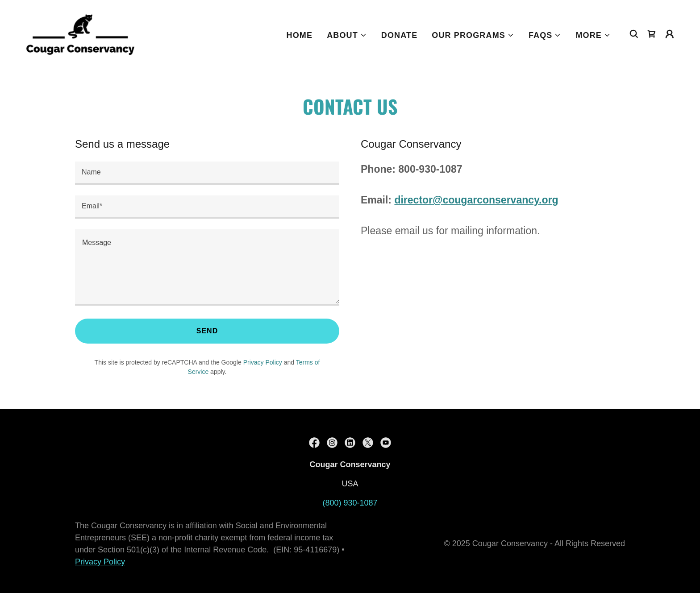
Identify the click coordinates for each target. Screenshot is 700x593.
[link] (80, 33)
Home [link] (300, 35)
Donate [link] (399, 35)
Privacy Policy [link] (263, 362)
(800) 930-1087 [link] (350, 503)
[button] (347, 35)
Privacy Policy (100, 562)
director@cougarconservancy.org (476, 200)
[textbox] (207, 173)
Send (207, 331)
